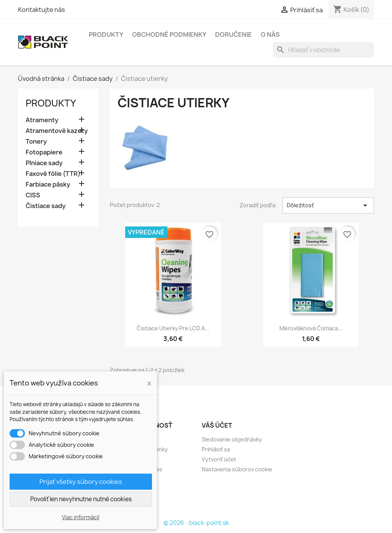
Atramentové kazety (57, 131)
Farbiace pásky (48, 184)
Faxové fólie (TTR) (53, 174)
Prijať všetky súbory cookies (81, 482)
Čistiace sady (46, 206)
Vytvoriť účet (219, 459)
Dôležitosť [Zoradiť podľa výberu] (328, 205)
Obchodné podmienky (169, 34)
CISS (33, 195)
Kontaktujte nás (42, 10)
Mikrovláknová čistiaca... (311, 328)
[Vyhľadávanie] (323, 50)
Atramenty (42, 120)
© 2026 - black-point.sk (196, 523)
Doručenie (234, 34)
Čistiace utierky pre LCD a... (173, 328)
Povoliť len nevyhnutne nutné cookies (81, 499)
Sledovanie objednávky (232, 439)
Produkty (106, 34)
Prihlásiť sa (216, 449)
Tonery (36, 142)
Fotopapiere (44, 152)
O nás (270, 34)
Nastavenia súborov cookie (237, 469)
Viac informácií (81, 517)
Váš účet (217, 425)
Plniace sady (44, 163)
